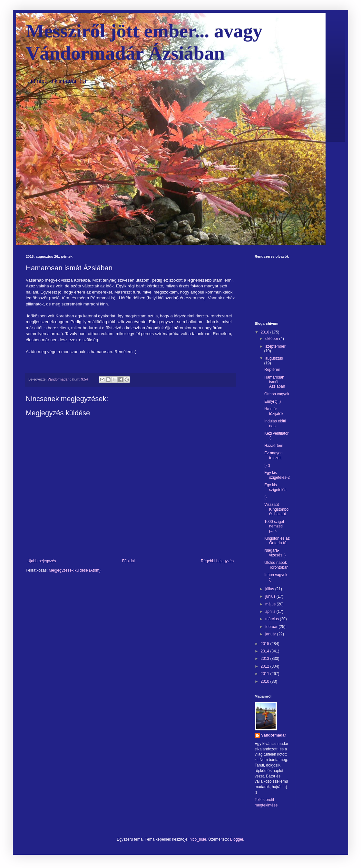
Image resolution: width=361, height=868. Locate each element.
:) (265, 497)
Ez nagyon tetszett (273, 455)
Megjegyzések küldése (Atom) (75, 570)
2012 (266, 666)
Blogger (237, 839)
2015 (266, 644)
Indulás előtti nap (275, 423)
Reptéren (272, 370)
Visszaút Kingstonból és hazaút (277, 509)
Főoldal (128, 561)
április (271, 612)
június (271, 596)
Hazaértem (274, 446)
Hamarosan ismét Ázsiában (275, 382)
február (272, 627)
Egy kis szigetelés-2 (277, 475)
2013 (266, 659)
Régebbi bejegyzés (217, 561)
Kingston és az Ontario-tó (277, 541)
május (271, 604)
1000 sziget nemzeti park (274, 526)
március (273, 619)
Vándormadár (273, 735)
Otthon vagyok (277, 394)
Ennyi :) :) (273, 401)
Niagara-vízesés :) (275, 553)
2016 (266, 332)
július (270, 589)
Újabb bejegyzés (42, 561)
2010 (266, 681)
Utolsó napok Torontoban (276, 565)
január (271, 634)
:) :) (267, 465)
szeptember (275, 346)
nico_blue (198, 839)
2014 (266, 651)
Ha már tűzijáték (274, 411)
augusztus (274, 358)
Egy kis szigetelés (275, 487)
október (272, 339)
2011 (266, 674)
